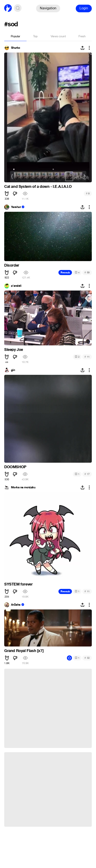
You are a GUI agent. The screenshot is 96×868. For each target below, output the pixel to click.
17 (87, 474)
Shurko (16, 48)
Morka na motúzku (23, 487)
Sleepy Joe (14, 350)
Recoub (65, 273)
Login (84, 8)
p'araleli (16, 286)
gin (13, 370)
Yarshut (16, 207)
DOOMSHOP (15, 467)
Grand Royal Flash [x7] (24, 651)
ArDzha (16, 605)
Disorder (12, 265)
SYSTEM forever (18, 584)
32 (87, 658)
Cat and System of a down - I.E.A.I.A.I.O (38, 187)
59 (87, 272)
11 (87, 357)
